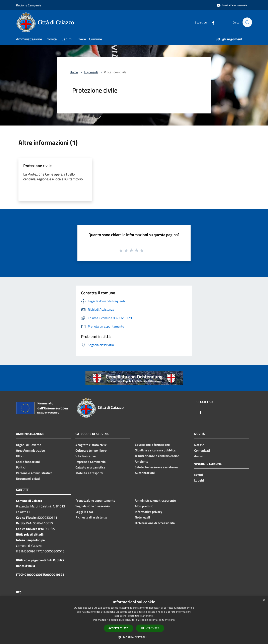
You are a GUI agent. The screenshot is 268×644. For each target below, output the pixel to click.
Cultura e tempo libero (91, 450)
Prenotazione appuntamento (95, 500)
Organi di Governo (29, 445)
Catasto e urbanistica (90, 467)
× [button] (263, 600)
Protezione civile (37, 166)
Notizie (199, 445)
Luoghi (199, 480)
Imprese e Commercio (91, 462)
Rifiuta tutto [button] (150, 628)
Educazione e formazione (152, 445)
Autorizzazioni (145, 473)
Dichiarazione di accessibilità (155, 523)
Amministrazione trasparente (155, 500)
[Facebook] (211, 22)
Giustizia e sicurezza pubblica (155, 450)
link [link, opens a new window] (173, 620)
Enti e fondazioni (28, 462)
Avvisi (198, 456)
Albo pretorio (144, 506)
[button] (134, 637)
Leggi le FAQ (84, 512)
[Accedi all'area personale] (232, 5)
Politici (21, 467)
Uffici (20, 456)
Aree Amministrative (30, 450)
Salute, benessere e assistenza (156, 467)
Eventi (199, 475)
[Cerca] (247, 22)
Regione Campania (29, 5)
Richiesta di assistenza (91, 517)
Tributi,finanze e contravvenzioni (158, 456)
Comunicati (202, 450)
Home (74, 72)
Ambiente (142, 461)
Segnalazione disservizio (93, 506)
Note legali (142, 517)
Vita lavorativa (86, 456)
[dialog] (134, 620)
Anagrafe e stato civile (91, 445)
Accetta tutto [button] (119, 628)
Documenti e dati (28, 479)
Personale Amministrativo (34, 473)
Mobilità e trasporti (89, 473)
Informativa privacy (148, 512)
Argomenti (91, 72)
